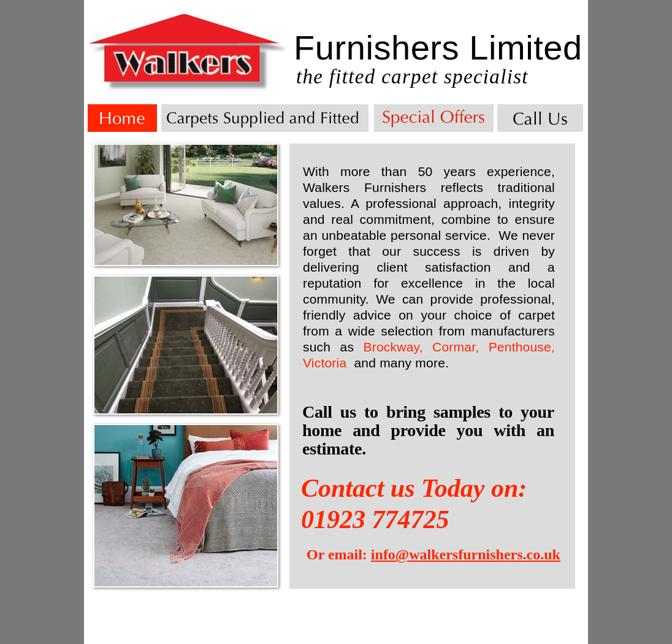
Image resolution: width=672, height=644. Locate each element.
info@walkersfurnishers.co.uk (466, 554)
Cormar (454, 347)
